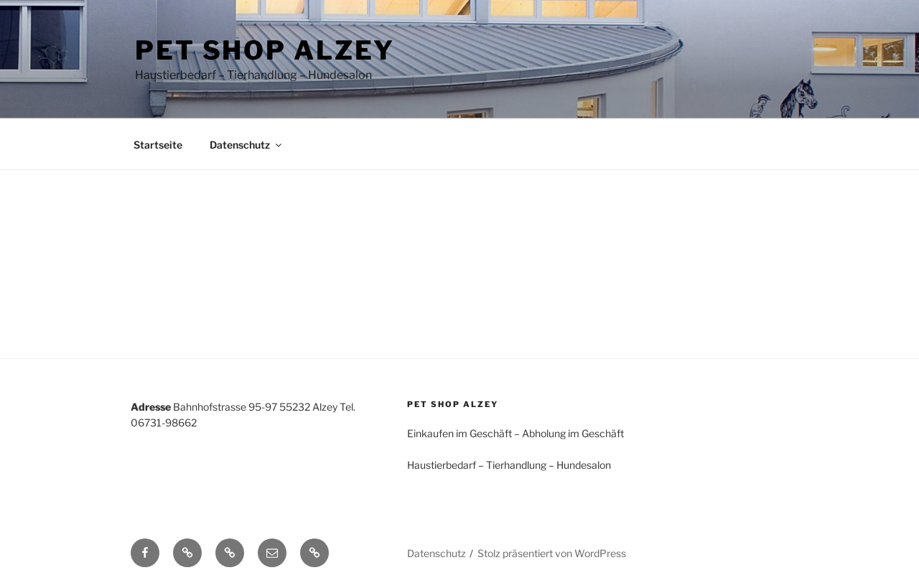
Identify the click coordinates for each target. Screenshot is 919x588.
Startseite (158, 145)
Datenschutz (247, 145)
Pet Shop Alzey (265, 50)
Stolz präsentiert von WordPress (552, 553)
